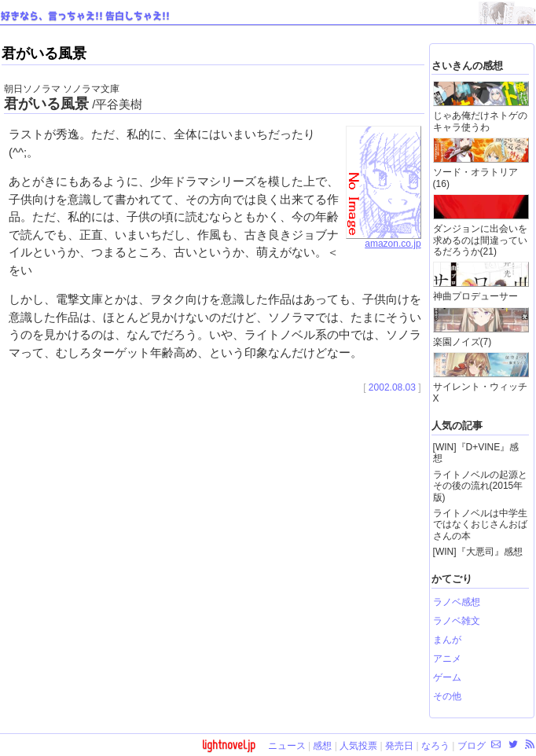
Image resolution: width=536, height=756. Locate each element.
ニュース (287, 746)
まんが (447, 640)
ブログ (472, 746)
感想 (322, 746)
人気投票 (358, 746)
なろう (435, 746)
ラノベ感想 (457, 602)
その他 (447, 696)
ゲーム (447, 677)
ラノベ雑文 (457, 621)
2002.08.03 (392, 387)
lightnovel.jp (229, 745)
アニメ (447, 659)
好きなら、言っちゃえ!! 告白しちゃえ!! (85, 17)
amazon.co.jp (384, 240)
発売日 (399, 746)
